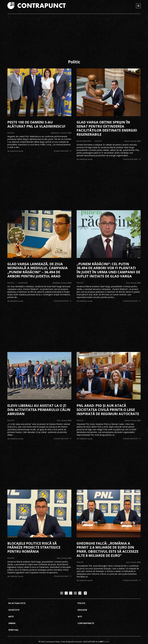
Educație (82, 610)
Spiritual (13, 630)
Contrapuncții (86, 623)
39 (80, 593)
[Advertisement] (74, 38)
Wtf (80, 617)
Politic (11, 133)
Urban (12, 623)
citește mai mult (63, 151)
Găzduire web (89, 642)
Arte (11, 617)
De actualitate (84, 141)
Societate (23, 283)
